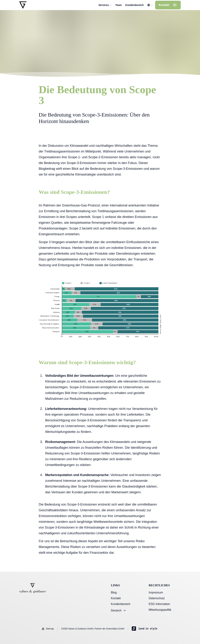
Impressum (156, 592)
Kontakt (116, 598)
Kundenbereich (121, 604)
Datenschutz (157, 598)
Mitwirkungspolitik (160, 610)
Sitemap (48, 629)
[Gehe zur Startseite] (23, 5)
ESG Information (159, 604)
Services (105, 5)
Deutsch (119, 611)
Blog (114, 592)
